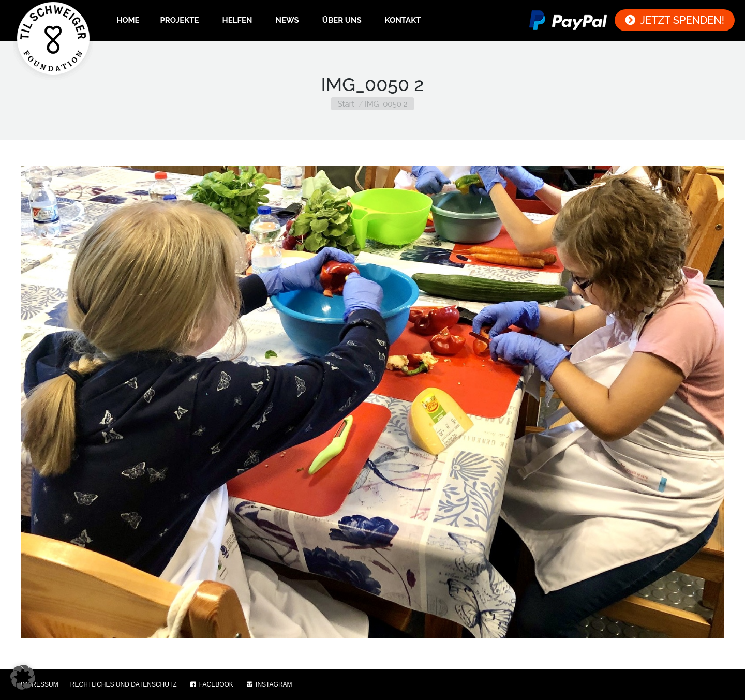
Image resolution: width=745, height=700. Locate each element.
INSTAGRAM (269, 684)
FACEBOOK (211, 684)
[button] (23, 677)
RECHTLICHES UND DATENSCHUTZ (124, 684)
